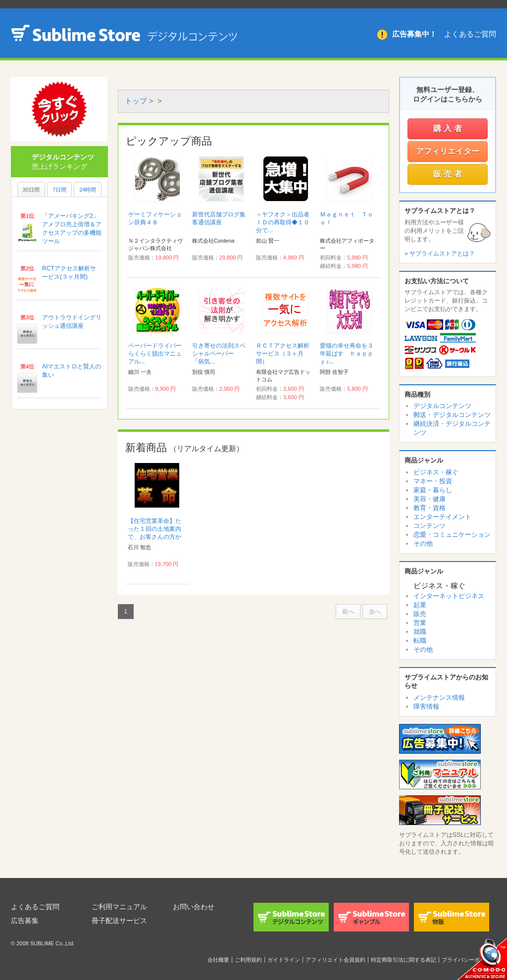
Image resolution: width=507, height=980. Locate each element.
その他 (423, 543)
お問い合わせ (194, 907)
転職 (420, 641)
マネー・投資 (433, 481)
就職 (420, 632)
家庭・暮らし (433, 490)
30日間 (31, 190)
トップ (136, 101)
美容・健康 (430, 499)
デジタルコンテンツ (442, 406)
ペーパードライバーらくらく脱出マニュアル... (155, 354)
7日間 (59, 190)
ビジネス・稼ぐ (436, 472)
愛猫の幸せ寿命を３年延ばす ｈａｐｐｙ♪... (347, 354)
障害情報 (426, 706)
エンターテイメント (442, 517)
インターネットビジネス (449, 596)
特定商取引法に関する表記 (404, 960)
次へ (375, 612)
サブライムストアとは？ (442, 254)
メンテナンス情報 (439, 697)
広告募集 (25, 921)
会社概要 (218, 960)
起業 (420, 605)
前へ (348, 612)
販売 (420, 614)
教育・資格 (430, 508)
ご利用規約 (248, 960)
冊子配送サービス (119, 921)
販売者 (449, 174)
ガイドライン (284, 960)
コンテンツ (430, 526)
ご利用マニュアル (119, 907)
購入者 (449, 129)
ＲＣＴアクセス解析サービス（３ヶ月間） (283, 354)
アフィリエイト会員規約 (335, 960)
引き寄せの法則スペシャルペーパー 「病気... (219, 354)
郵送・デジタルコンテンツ (452, 415)
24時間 (88, 190)
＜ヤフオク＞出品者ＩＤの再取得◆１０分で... (283, 222)
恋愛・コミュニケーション (452, 535)
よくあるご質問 (470, 34)
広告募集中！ (414, 34)
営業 (420, 623)
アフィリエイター (448, 151)
